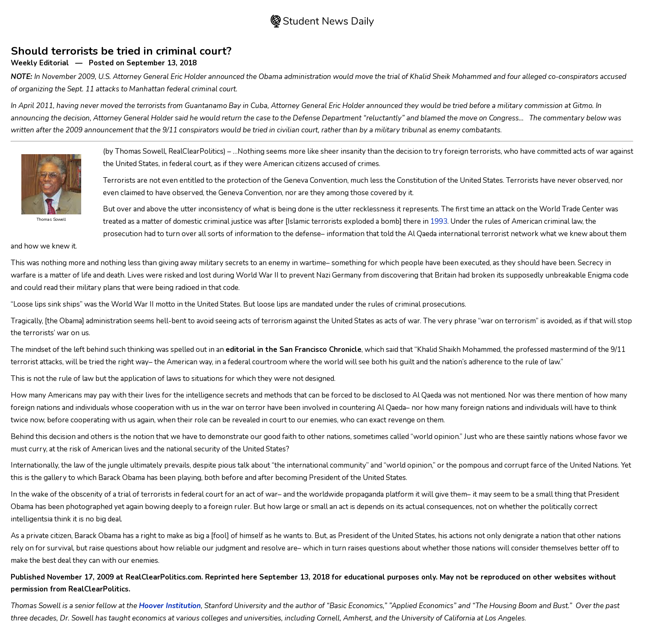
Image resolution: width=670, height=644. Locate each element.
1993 (439, 221)
